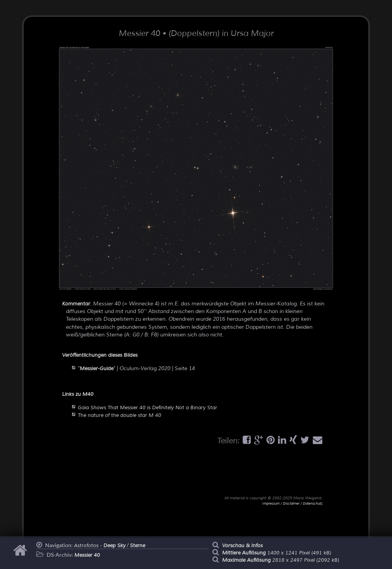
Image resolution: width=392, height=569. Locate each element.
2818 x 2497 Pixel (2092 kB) (281, 560)
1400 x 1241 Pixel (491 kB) (277, 553)
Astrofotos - (100, 546)
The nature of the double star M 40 (119, 415)
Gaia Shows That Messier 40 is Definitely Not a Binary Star (147, 408)
